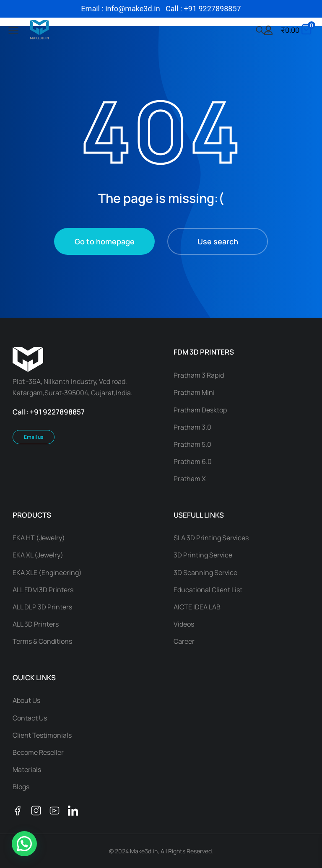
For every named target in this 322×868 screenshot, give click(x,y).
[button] (24, 844)
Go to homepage (105, 241)
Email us (34, 437)
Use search (218, 241)
